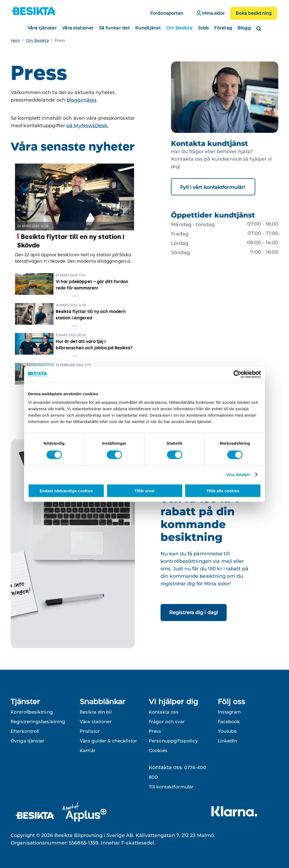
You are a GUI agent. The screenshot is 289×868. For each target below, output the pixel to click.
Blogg (244, 28)
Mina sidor (211, 13)
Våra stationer (78, 28)
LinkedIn (227, 741)
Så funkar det (114, 28)
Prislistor (90, 731)
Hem (15, 40)
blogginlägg (81, 100)
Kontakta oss (164, 712)
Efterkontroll (25, 731)
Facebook (229, 722)
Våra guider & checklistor (109, 741)
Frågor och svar (167, 722)
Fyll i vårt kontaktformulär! (213, 187)
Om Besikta (179, 28)
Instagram (229, 712)
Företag (223, 28)
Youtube (227, 731)
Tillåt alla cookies (223, 491)
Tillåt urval (145, 491)
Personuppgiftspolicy (173, 741)
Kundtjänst (148, 28)
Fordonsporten (167, 13)
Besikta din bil (96, 712)
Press (155, 731)
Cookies (158, 750)
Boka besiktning (254, 13)
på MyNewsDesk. (87, 126)
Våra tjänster (42, 28)
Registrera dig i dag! (194, 613)
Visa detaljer (238, 474)
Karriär (88, 750)
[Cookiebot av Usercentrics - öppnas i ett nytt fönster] (237, 374)
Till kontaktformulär (171, 787)
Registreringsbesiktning (38, 722)
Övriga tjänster (28, 741)
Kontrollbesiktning (32, 712)
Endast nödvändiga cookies (66, 491)
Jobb (203, 28)
